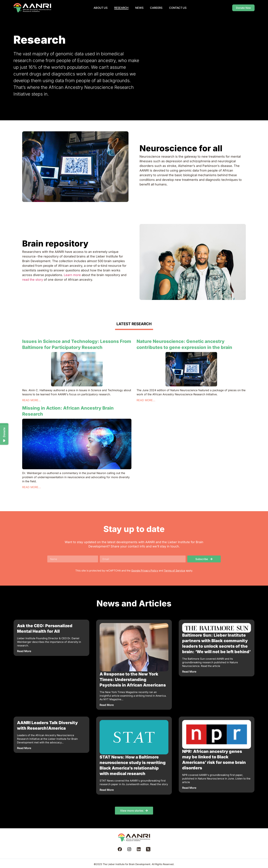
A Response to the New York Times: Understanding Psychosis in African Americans (133, 680)
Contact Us (178, 8)
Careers (156, 8)
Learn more (72, 275)
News (139, 8)
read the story (33, 280)
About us (100, 8)
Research (121, 8)
